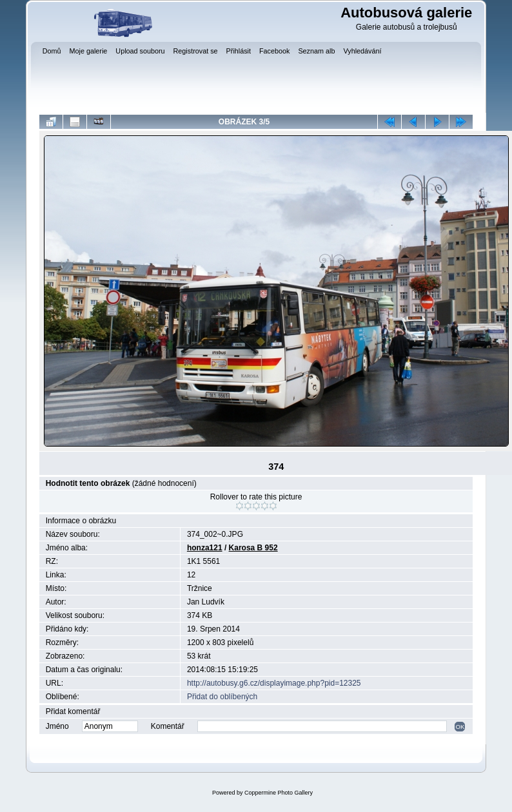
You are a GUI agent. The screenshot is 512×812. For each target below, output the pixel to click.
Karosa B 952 (253, 548)
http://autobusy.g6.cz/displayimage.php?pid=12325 (274, 683)
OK (460, 727)
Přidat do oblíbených (222, 697)
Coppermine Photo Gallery (279, 793)
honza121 (205, 548)
